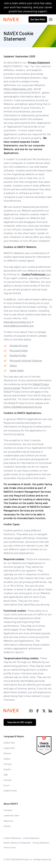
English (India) (10, 791)
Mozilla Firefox (18, 355)
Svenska (7, 780)
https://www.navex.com (18, 89)
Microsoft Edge (19, 350)
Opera (13, 365)
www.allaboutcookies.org (19, 326)
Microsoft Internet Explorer (26, 360)
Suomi (7, 785)
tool (36, 274)
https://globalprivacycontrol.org (23, 407)
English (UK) (9, 748)
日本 (6, 775)
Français (8, 764)
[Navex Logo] (11, 19)
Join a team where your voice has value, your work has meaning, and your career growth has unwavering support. (28, 7)
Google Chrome (19, 345)
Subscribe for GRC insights (20, 722)
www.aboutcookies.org (17, 322)
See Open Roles (38, 19)
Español (7, 769)
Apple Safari (17, 370)
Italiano (7, 759)
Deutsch (7, 753)
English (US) (9, 743)
